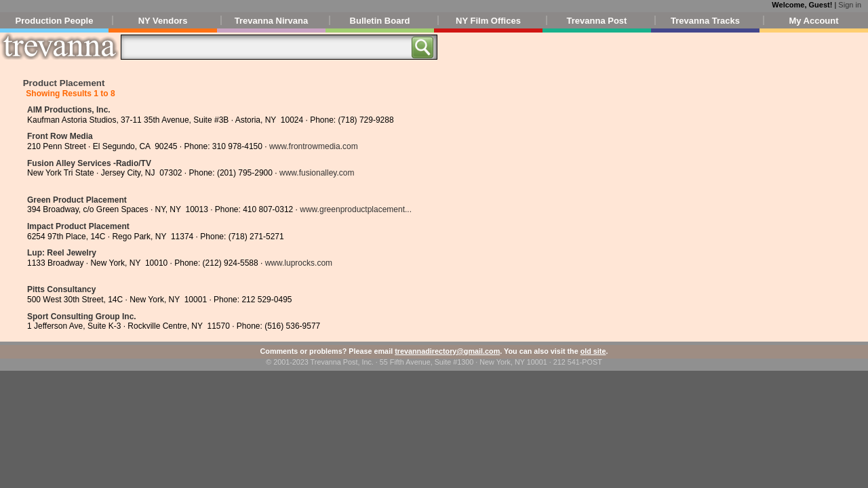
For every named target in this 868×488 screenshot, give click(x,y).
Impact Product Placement (78, 226)
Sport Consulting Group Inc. (82, 317)
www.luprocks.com (299, 263)
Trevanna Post (597, 21)
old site (593, 351)
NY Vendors (163, 21)
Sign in (850, 5)
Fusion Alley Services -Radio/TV (89, 163)
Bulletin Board (380, 21)
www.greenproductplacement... (356, 209)
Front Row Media (60, 136)
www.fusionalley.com (317, 173)
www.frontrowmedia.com (314, 146)
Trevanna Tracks (705, 21)
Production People (55, 21)
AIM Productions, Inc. (69, 110)
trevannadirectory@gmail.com (447, 351)
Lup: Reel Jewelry (62, 253)
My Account (813, 21)
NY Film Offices (488, 21)
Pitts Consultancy (61, 289)
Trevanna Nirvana (271, 21)
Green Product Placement (77, 200)
